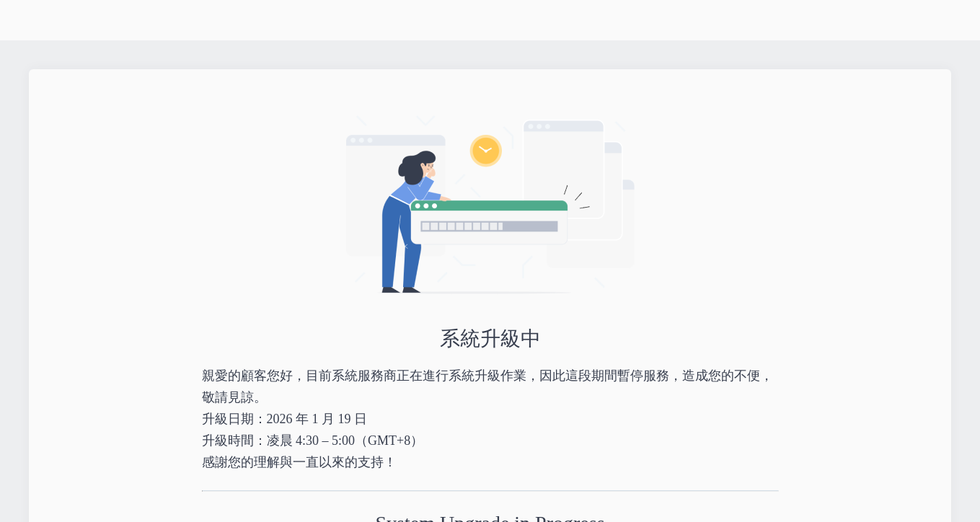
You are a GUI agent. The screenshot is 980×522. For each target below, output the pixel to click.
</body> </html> (490, 261)
